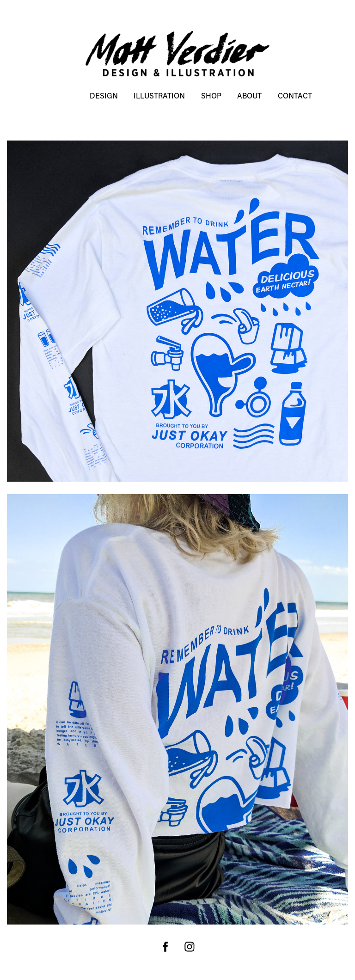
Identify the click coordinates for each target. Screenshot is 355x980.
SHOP (211, 95)
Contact (295, 95)
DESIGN (104, 95)
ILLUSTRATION (159, 95)
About (249, 95)
